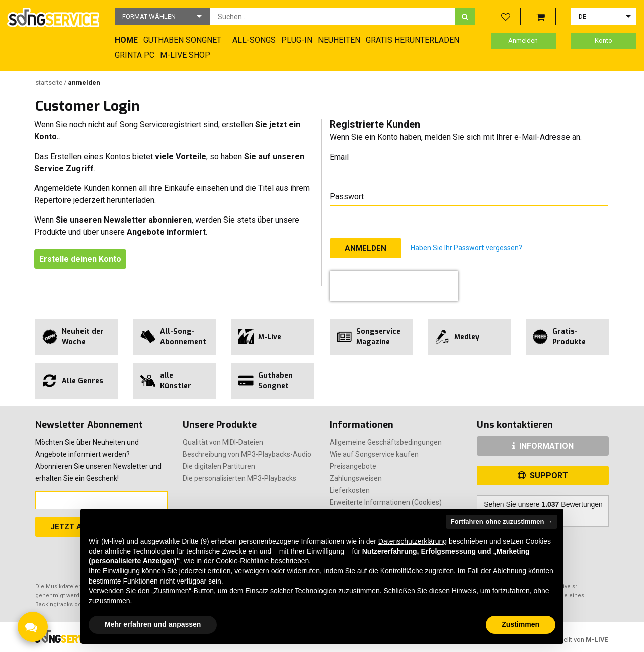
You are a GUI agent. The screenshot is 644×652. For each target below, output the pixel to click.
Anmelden (523, 41)
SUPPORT (543, 476)
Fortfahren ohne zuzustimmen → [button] (502, 521)
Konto (603, 41)
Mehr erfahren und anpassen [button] (153, 624)
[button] (163, 16)
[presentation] (394, 286)
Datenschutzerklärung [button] (413, 541)
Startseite (50, 82)
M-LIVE (597, 640)
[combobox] (333, 16)
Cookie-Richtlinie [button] (242, 561)
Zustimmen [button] (520, 624)
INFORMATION (543, 446)
